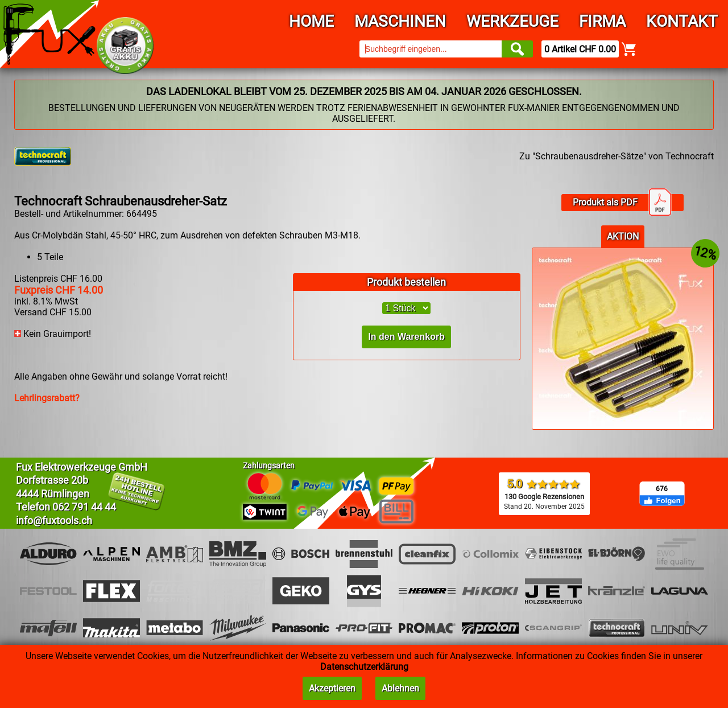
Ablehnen (400, 688)
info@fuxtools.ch (54, 520)
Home (311, 21)
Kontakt (682, 21)
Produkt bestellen (406, 282)
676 (662, 489)
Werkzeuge (512, 21)
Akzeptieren (332, 688)
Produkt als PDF (622, 203)
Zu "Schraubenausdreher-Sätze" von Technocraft (617, 156)
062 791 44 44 (84, 507)
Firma (602, 21)
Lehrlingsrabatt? (47, 398)
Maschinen (400, 21)
